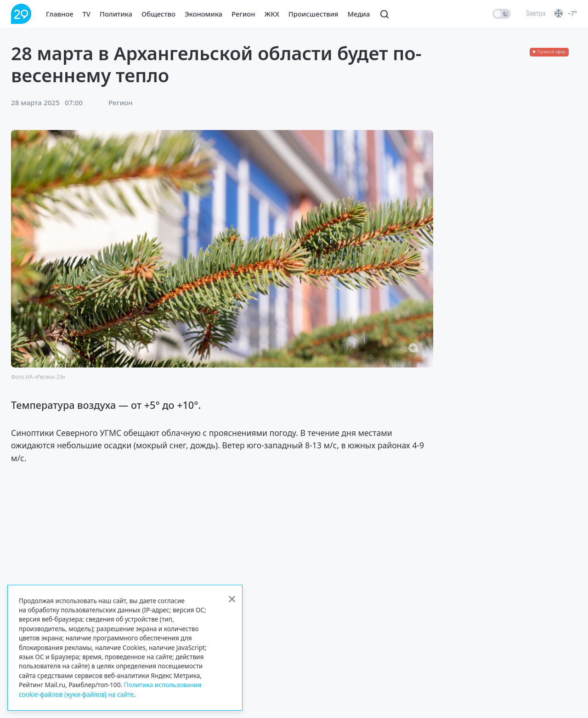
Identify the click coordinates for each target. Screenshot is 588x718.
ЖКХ (271, 14)
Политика (116, 14)
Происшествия (314, 14)
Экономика (204, 14)
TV (87, 14)
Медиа (359, 14)
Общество (158, 14)
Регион (243, 14)
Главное (60, 14)
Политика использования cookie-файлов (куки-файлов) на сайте (110, 689)
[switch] (502, 14)
